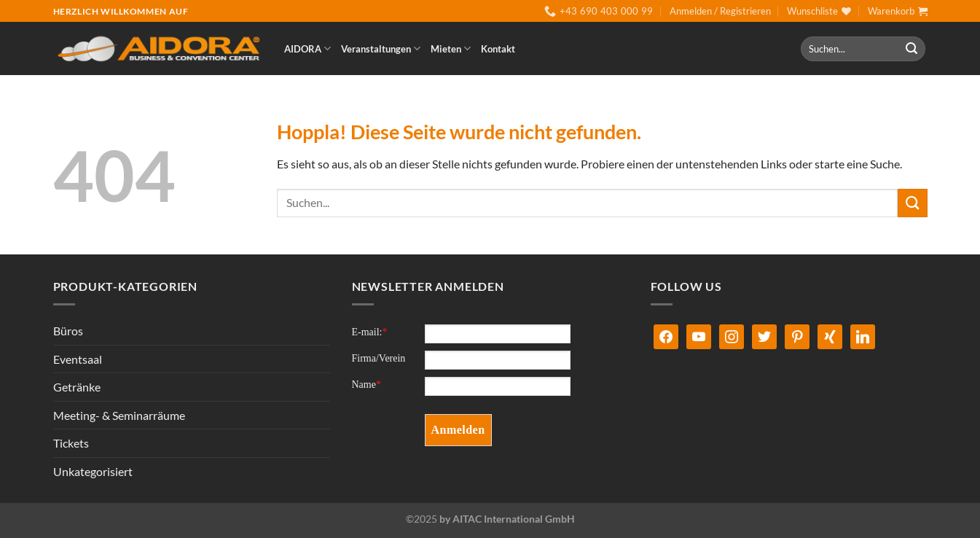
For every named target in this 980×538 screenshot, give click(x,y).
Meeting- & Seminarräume (119, 415)
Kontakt (498, 49)
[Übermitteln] (912, 49)
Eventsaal (78, 359)
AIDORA (307, 48)
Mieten (451, 48)
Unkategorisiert (93, 471)
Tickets (71, 443)
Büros (68, 331)
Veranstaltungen (381, 48)
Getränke (77, 387)
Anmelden (458, 430)
